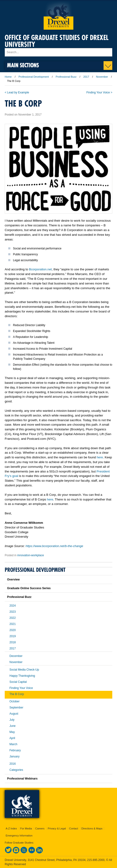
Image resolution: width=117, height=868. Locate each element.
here (100, 457)
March (13, 744)
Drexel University (58, 15)
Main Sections (23, 65)
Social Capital (18, 682)
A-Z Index (11, 828)
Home (8, 77)
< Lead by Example (17, 92)
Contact (74, 828)
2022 (13, 618)
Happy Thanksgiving (22, 676)
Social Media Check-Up (24, 670)
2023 (13, 612)
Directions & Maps (92, 828)
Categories (16, 770)
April (12, 738)
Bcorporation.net (40, 269)
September (16, 708)
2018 (13, 642)
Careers (40, 828)
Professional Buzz (66, 77)
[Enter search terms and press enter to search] (58, 52)
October (15, 701)
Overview (13, 580)
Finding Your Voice (21, 688)
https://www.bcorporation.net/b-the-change (54, 546)
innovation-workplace (31, 555)
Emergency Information (19, 836)
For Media (26, 828)
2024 (13, 606)
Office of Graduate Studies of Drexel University (57, 41)
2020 (13, 630)
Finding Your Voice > (99, 92)
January (15, 756)
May (12, 732)
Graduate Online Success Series (29, 588)
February (15, 750)
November (102, 77)
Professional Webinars (22, 779)
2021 (13, 624)
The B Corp (17, 694)
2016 (13, 764)
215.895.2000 (96, 860)
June (13, 726)
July (12, 720)
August (14, 714)
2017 (86, 77)
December (16, 656)
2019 (13, 636)
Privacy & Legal (57, 828)
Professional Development (34, 77)
